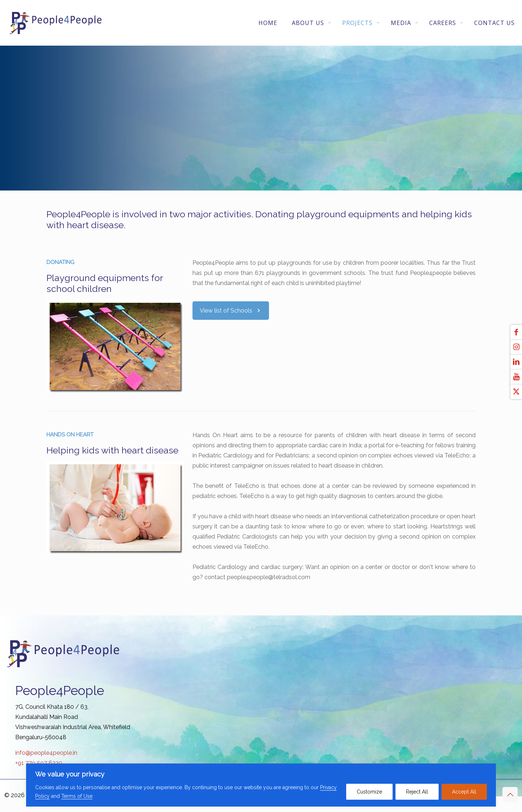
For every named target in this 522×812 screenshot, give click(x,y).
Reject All (417, 792)
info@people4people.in (46, 753)
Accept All (464, 792)
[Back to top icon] (510, 795)
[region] (261, 785)
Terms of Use (77, 796)
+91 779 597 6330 (39, 763)
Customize (369, 792)
